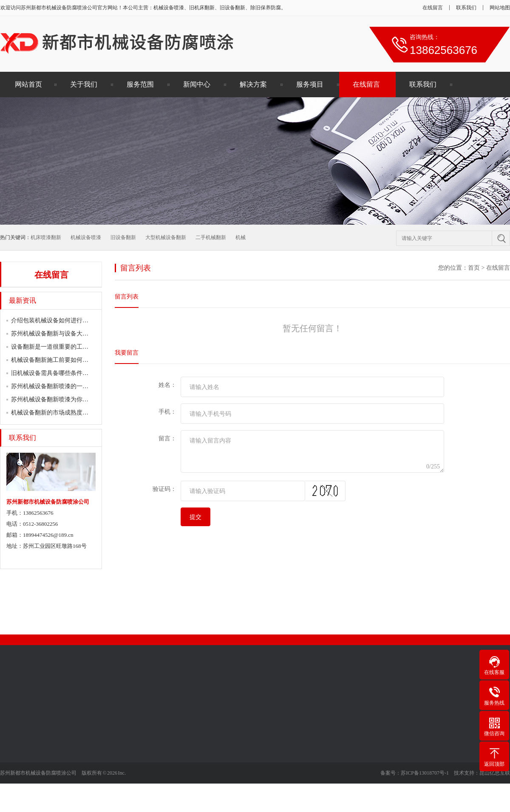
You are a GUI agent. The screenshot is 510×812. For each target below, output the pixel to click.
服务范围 (140, 84)
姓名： (167, 385)
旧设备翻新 (123, 237)
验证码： (164, 489)
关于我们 (84, 84)
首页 (474, 268)
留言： (167, 438)
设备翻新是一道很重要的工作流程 (56, 347)
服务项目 (310, 84)
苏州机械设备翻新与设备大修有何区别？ (65, 334)
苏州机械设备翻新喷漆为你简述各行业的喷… (71, 399)
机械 (241, 237)
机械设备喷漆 (86, 237)
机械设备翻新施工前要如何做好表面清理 (65, 360)
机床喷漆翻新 (46, 237)
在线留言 (433, 8)
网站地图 (500, 8)
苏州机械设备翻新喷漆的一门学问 (56, 386)
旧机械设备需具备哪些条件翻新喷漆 (59, 373)
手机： (167, 412)
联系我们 (466, 8)
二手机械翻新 (211, 237)
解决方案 (253, 84)
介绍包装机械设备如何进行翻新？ (56, 320)
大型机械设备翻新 (166, 237)
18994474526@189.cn (48, 535)
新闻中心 (197, 84)
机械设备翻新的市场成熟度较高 (53, 413)
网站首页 (28, 84)
